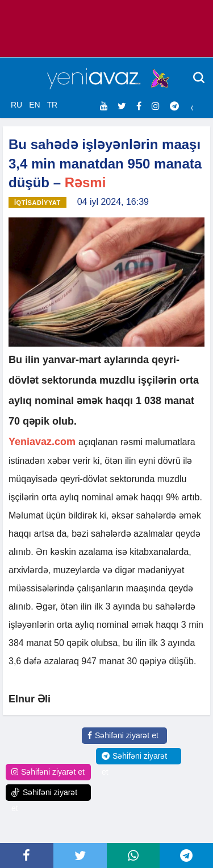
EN (34, 105)
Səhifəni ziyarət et (123, 735)
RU (16, 105)
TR (52, 105)
